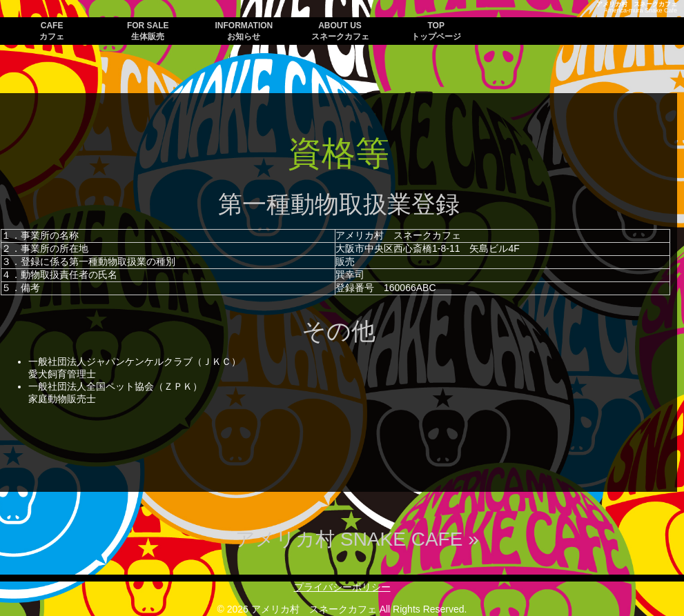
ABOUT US (340, 31)
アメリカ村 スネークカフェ (637, 4)
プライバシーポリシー (342, 587)
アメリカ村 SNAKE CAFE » (357, 539)
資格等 (339, 153)
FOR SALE (148, 31)
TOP (436, 31)
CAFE (52, 31)
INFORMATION (244, 31)
